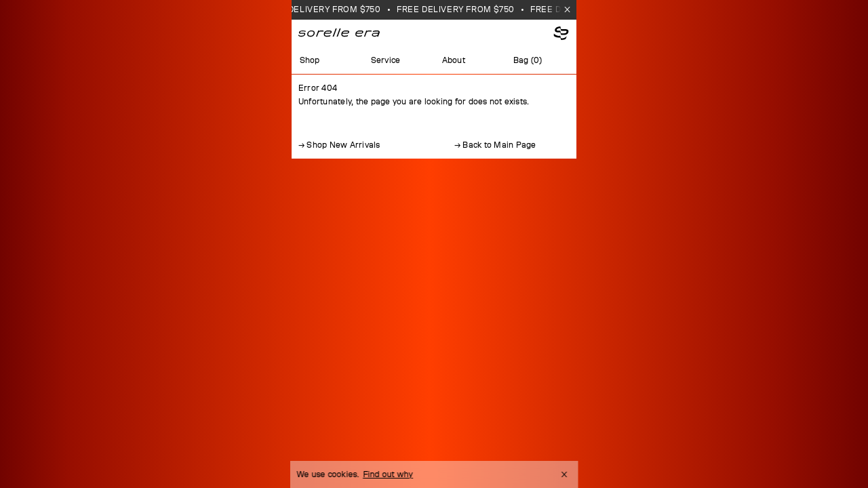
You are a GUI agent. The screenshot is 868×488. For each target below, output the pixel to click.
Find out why (388, 474)
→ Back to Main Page (495, 145)
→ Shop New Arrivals (339, 145)
